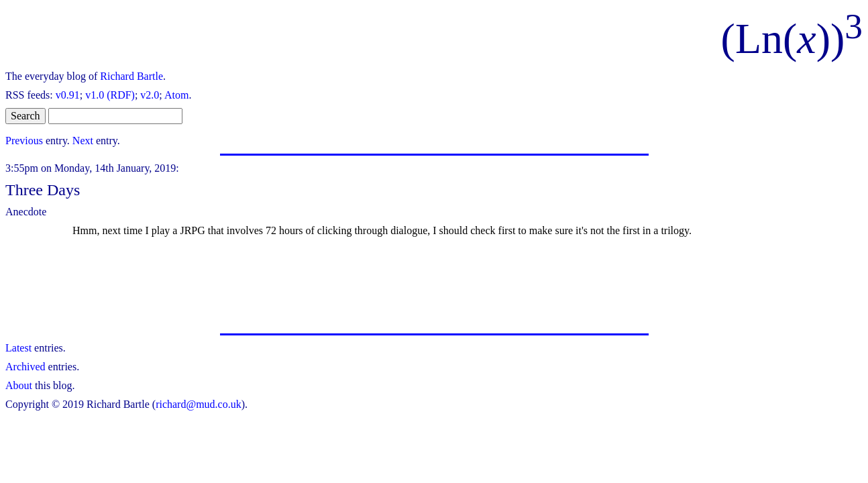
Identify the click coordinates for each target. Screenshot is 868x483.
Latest (18, 348)
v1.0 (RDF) (110, 95)
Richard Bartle (131, 76)
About (19, 385)
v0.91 (68, 95)
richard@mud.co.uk (199, 404)
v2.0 (150, 95)
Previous (24, 141)
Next (83, 141)
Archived (25, 367)
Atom (176, 95)
